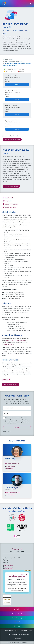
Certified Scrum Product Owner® (16, 340)
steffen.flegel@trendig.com (12, 492)
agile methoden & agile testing (13, 61)
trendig (5, 59)
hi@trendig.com (8, 569)
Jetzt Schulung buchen (12, 186)
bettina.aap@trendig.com (12, 464)
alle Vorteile (6, 379)
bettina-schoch (10, 468)
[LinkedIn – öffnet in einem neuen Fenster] (11, 552)
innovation (17, 613)
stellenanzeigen (9, 631)
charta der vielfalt (24, 635)
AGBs (17, 631)
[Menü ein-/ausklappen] (31, 3)
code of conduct (12, 635)
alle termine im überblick (12, 140)
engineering (17, 618)
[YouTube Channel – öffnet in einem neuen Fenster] (19, 552)
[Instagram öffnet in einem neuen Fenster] (15, 552)
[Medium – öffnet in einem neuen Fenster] (23, 552)
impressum (18, 639)
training (11, 59)
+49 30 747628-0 (10, 466)
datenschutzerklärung (26, 631)
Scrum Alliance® (9, 344)
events (17, 626)
